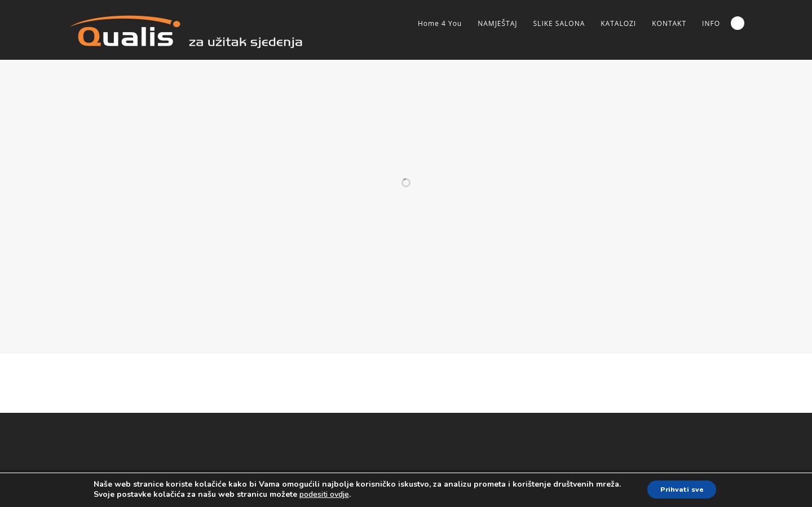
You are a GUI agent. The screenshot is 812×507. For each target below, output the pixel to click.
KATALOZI (618, 23)
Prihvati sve (682, 489)
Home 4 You (440, 23)
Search (738, 23)
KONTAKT (669, 23)
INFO (711, 23)
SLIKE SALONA (559, 23)
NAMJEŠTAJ (497, 23)
